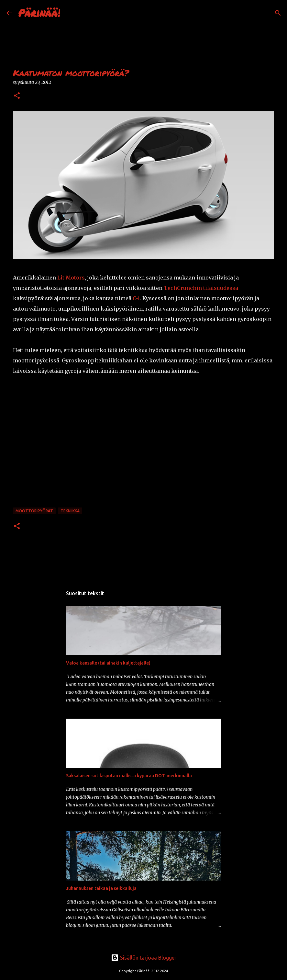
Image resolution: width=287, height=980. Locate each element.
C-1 (136, 298)
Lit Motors (71, 278)
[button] (17, 96)
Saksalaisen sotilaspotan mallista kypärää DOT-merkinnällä (129, 776)
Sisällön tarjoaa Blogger (144, 958)
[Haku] (69, 13)
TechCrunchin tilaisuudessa (201, 288)
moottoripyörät (34, 511)
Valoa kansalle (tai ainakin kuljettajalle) (108, 663)
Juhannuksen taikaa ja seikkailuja (101, 888)
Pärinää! (39, 13)
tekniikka (70, 511)
